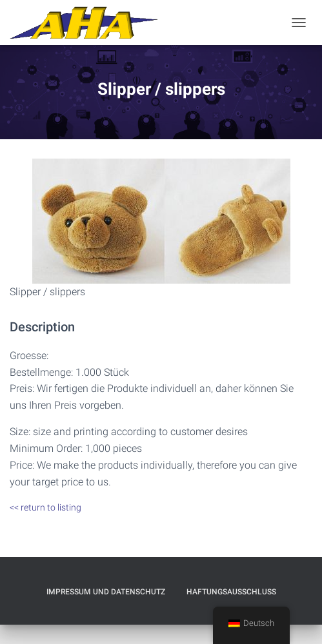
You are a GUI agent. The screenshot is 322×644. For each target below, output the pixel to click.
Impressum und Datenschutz (106, 592)
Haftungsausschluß (231, 592)
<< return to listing (45, 507)
